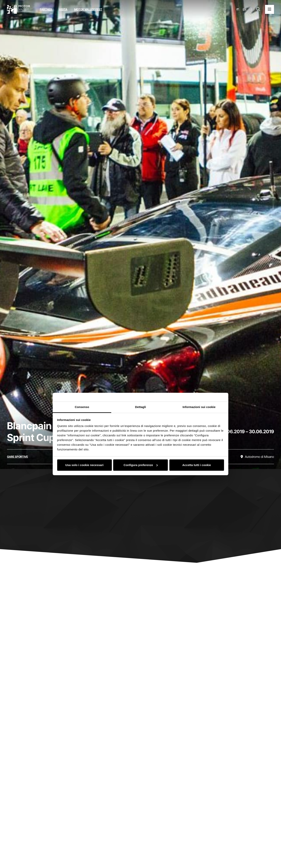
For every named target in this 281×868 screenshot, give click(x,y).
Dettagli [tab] (140, 407)
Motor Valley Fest (88, 9)
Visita (63, 9)
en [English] (245, 9)
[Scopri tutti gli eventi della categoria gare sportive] (17, 457)
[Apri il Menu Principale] (269, 9)
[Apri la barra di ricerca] (258, 9)
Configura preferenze (141, 465)
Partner (46, 9)
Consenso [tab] (82, 407)
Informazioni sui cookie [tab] (199, 407)
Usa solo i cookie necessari (84, 465)
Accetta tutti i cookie (197, 465)
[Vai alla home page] (19, 9)
